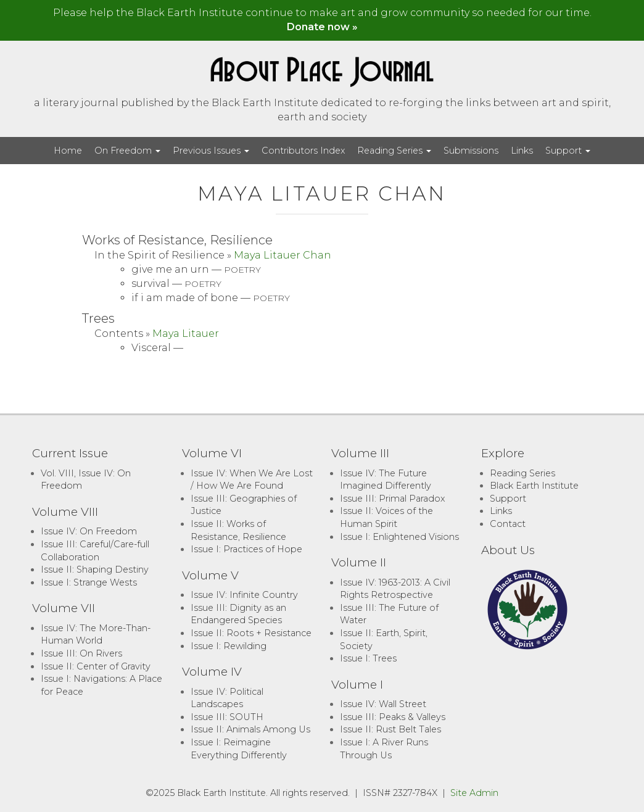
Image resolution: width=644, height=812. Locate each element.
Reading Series (394, 151)
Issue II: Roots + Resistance (251, 633)
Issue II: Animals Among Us (250, 729)
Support (568, 151)
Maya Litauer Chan (283, 255)
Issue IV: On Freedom (89, 531)
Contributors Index (303, 151)
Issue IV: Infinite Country (244, 595)
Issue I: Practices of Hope (246, 549)
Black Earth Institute (534, 486)
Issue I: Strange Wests (89, 582)
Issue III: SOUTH (227, 717)
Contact (508, 524)
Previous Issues (211, 151)
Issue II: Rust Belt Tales (390, 729)
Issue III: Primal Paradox (392, 499)
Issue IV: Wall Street (383, 704)
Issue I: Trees (368, 658)
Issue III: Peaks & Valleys (393, 717)
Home (68, 151)
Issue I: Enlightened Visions (399, 537)
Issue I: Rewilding (229, 646)
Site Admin (474, 793)
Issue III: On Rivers (81, 653)
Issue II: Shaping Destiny (95, 570)
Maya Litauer (186, 333)
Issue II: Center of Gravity (96, 666)
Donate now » (322, 27)
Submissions (471, 151)
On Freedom (127, 151)
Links (522, 151)
